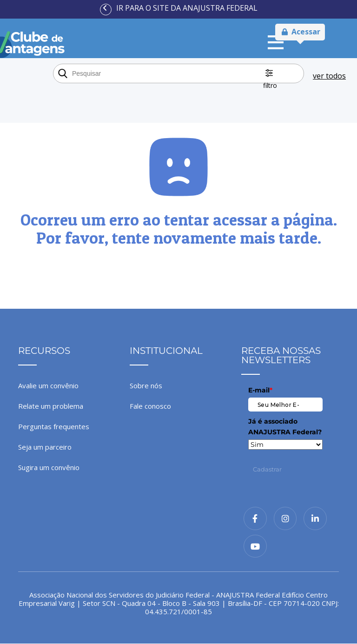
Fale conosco (150, 406)
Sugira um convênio (49, 467)
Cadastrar (267, 469)
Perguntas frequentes (54, 426)
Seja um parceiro (45, 447)
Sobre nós (146, 385)
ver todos (329, 76)
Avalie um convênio (48, 385)
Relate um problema (51, 406)
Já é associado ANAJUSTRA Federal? (285, 426)
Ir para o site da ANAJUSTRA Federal (187, 8)
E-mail (260, 390)
